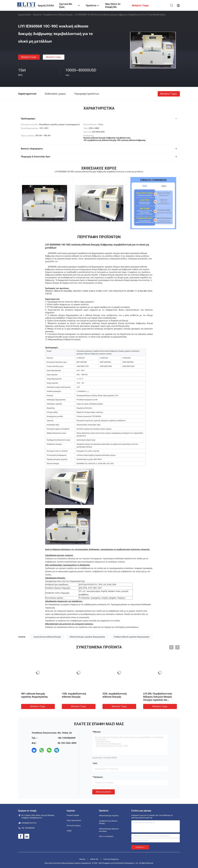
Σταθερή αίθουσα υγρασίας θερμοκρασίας (132, 637)
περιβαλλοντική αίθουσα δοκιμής (58, 15)
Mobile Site (94, 859)
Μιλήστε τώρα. (29, 57)
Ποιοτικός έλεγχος (74, 826)
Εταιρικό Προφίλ (73, 815)
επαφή (69, 831)
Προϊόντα (37, 15)
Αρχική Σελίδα (24, 15)
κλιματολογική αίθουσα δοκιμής (47, 637)
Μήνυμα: (97, 732)
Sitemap (82, 859)
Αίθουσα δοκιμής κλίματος (109, 816)
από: (95, 763)
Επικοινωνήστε (104, 792)
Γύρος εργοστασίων (74, 820)
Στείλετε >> (140, 847)
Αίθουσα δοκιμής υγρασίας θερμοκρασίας (87, 637)
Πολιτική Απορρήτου (111, 859)
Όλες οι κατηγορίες (106, 836)
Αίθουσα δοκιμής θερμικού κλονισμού (109, 830)
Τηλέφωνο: (98, 777)
